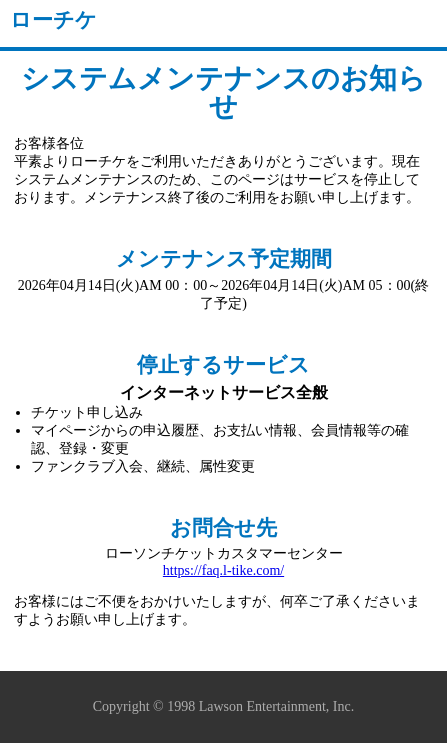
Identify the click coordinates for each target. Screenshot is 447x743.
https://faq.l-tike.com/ (223, 570)
